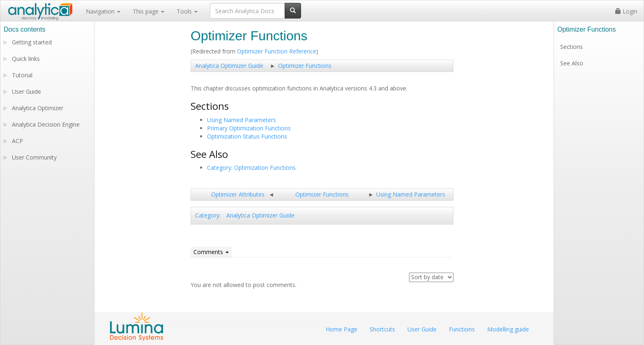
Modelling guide (508, 329)
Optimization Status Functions (247, 136)
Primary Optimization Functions (249, 128)
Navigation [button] (103, 11)
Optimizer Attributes (238, 194)
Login (626, 11)
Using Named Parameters (241, 120)
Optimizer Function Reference (277, 51)
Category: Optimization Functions (251, 168)
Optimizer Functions (305, 66)
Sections (572, 47)
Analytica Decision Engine (46, 124)
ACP (17, 141)
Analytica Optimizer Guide (229, 66)
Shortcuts (382, 329)
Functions (462, 329)
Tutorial (22, 75)
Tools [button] (187, 11)
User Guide (26, 91)
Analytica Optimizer (38, 108)
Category (207, 215)
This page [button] (148, 11)
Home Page (342, 329)
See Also (572, 63)
